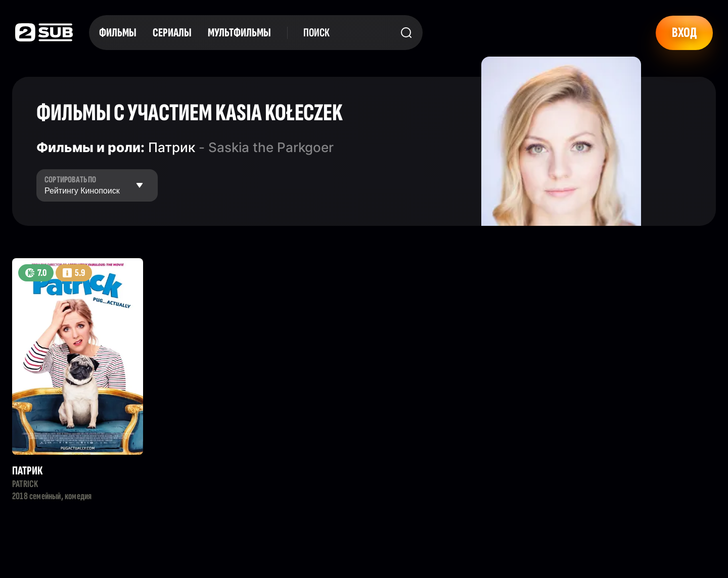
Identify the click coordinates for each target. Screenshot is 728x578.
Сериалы (172, 33)
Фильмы (118, 33)
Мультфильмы (239, 33)
